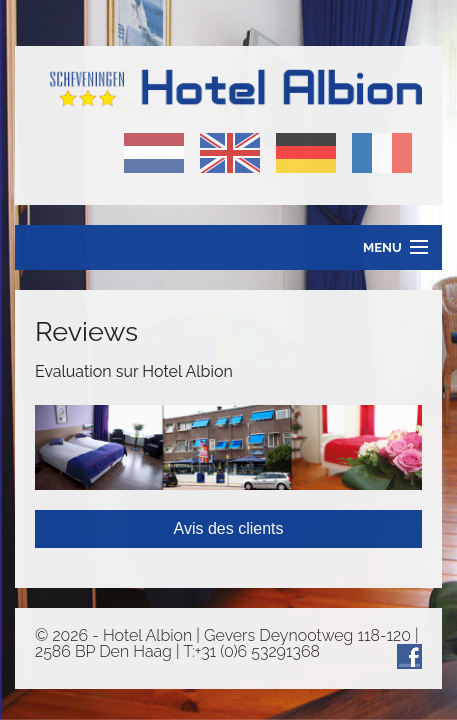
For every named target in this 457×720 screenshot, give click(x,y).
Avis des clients (229, 528)
